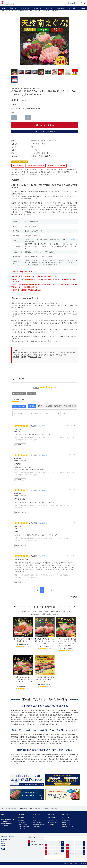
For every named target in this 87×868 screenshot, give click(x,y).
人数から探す (60, 9)
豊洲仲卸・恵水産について (7, 827)
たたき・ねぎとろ (37, 826)
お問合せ (3, 849)
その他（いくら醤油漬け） (23, 830)
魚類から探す (13, 9)
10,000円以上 (52, 828)
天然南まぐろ (21, 823)
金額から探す (49, 9)
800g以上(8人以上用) (68, 830)
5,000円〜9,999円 (53, 826)
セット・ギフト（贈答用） (39, 828)
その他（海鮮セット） (22, 828)
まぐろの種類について (6, 825)
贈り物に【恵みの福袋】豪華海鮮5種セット (23, 643)
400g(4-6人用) (66, 826)
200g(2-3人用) (66, 823)
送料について (4, 845)
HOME (2, 14)
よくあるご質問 (72, 9)
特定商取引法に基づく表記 (7, 840)
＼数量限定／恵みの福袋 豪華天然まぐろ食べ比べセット (45, 683)
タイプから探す (37, 9)
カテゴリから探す (25, 9)
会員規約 (3, 847)
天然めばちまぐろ (22, 826)
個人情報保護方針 (5, 842)
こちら (72, 243)
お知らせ (82, 9)
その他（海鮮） (37, 830)
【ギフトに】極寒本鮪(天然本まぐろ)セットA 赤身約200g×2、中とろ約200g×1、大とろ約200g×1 (66, 645)
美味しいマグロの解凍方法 (7, 822)
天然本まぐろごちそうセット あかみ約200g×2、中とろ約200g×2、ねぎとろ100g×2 (23, 684)
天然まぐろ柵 (7, 14)
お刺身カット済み (37, 823)
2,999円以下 (51, 821)
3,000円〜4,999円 (53, 823)
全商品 (3, 9)
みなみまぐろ (14, 14)
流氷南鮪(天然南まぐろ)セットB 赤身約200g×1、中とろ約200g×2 (45, 644)
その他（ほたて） (21, 832)
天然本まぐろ (21, 821)
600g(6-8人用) (66, 828)
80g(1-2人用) (66, 821)
